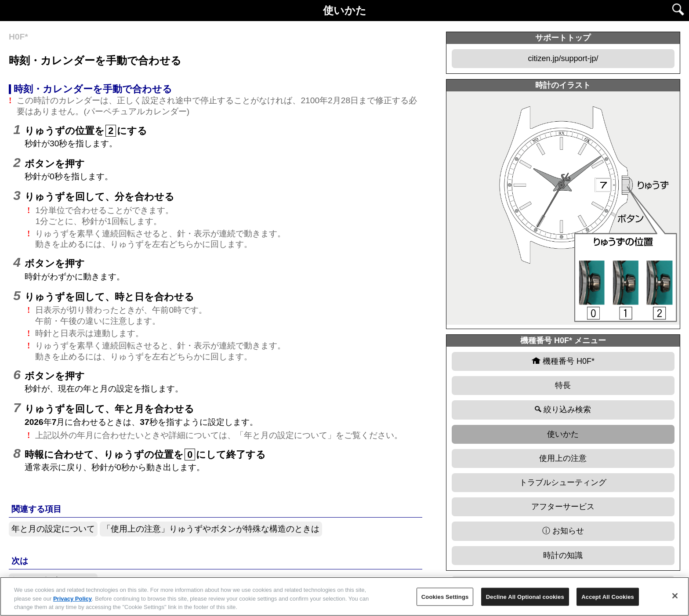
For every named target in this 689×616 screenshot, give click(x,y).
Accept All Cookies (608, 596)
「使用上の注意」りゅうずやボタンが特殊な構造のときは (211, 529)
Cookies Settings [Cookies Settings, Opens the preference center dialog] (445, 596)
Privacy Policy (73, 599)
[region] (344, 596)
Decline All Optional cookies (525, 596)
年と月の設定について (53, 529)
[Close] (675, 596)
